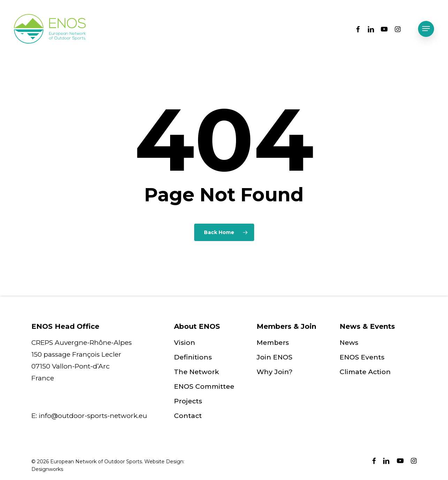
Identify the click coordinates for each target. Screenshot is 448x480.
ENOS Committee (204, 386)
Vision (185, 343)
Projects (188, 401)
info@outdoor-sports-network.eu (93, 416)
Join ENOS (275, 357)
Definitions (193, 357)
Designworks (47, 469)
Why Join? (275, 372)
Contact (188, 416)
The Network (196, 372)
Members (273, 343)
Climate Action (365, 372)
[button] (426, 29)
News (349, 343)
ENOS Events (362, 357)
